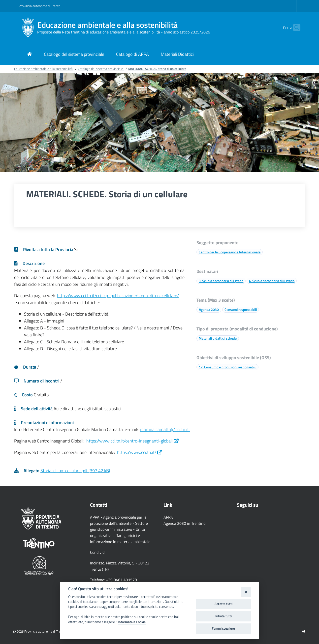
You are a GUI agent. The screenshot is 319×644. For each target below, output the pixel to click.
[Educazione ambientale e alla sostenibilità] (28, 28)
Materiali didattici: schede (218, 338)
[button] (294, 28)
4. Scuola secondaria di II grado (272, 281)
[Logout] (303, 631)
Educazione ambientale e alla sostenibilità (107, 25)
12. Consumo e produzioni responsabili (227, 367)
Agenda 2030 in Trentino (185, 523)
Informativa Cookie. (132, 622)
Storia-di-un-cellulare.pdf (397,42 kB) (75, 471)
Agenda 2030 (209, 309)
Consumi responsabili (241, 309)
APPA (169, 517)
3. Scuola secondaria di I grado (221, 281)
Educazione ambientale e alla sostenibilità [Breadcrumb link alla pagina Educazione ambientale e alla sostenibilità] (44, 69)
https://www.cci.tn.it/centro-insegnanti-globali (133, 441)
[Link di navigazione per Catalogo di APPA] (132, 55)
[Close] (246, 592)
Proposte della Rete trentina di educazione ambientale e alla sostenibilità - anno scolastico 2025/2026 (124, 32)
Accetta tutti (223, 604)
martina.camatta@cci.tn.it (165, 429)
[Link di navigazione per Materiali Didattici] (177, 55)
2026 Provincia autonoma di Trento (39, 631)
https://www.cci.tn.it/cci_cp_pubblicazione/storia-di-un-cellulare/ (118, 296)
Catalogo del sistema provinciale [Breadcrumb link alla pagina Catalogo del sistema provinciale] (101, 69)
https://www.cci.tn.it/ (140, 452)
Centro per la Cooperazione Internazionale (230, 252)
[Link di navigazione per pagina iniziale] (30, 55)
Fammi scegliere (223, 628)
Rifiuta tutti (223, 616)
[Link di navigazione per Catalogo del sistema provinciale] (74, 55)
